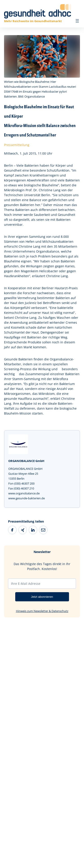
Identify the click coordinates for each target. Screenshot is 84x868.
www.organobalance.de (24, 493)
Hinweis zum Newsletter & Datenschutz (42, 611)
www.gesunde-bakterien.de (27, 498)
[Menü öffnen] (77, 21)
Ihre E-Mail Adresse (26, 584)
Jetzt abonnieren (42, 597)
